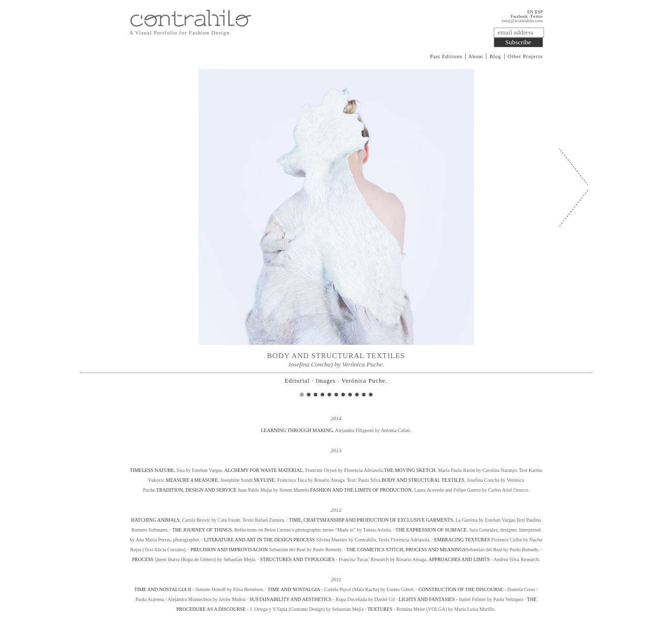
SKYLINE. (265, 480)
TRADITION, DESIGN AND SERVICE (196, 490)
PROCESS (143, 559)
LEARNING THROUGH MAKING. (298, 430)
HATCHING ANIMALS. (156, 520)
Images (326, 381)
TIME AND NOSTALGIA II (163, 589)
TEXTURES (380, 609)
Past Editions (447, 56)
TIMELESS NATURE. (153, 470)
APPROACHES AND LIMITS (459, 559)
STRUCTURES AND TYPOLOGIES (297, 559)
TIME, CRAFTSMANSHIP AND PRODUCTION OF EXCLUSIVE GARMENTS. (372, 520)
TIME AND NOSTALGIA (294, 589)
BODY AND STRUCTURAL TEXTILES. (424, 480)
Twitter (537, 16)
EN (530, 12)
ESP (539, 12)
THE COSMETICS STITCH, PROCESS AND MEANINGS (406, 550)
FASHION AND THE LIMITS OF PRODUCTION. (362, 490)
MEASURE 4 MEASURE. (192, 480)
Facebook (519, 16)
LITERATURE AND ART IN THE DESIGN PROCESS (259, 540)
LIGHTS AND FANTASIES (428, 599)
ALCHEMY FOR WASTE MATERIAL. (264, 470)
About (476, 56)
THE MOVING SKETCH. (410, 470)
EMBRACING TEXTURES (462, 540)
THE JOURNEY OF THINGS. (203, 530)
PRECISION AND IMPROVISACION (229, 550)
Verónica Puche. (365, 381)
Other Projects (525, 56)
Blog (496, 56)
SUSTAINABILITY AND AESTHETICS (291, 599)
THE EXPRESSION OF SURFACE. (432, 530)
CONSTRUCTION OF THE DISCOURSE (461, 589)
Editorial (297, 381)
